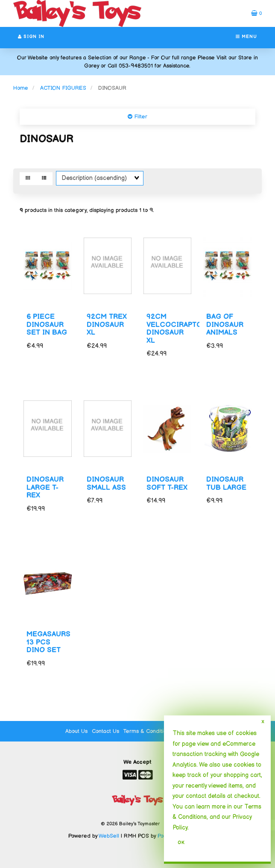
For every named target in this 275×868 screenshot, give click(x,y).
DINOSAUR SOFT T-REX (167, 484)
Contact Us (105, 731)
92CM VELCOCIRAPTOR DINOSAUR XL (177, 329)
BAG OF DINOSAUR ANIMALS (225, 325)
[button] (256, 13)
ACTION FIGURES (63, 88)
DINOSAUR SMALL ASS (106, 484)
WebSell (109, 836)
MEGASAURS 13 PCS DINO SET (48, 642)
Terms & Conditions (148, 731)
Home (21, 88)
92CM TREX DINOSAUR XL (107, 325)
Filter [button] (140, 117)
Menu (246, 37)
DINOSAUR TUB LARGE (226, 484)
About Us (76, 731)
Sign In (31, 37)
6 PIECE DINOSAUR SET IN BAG (47, 325)
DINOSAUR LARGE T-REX (45, 487)
